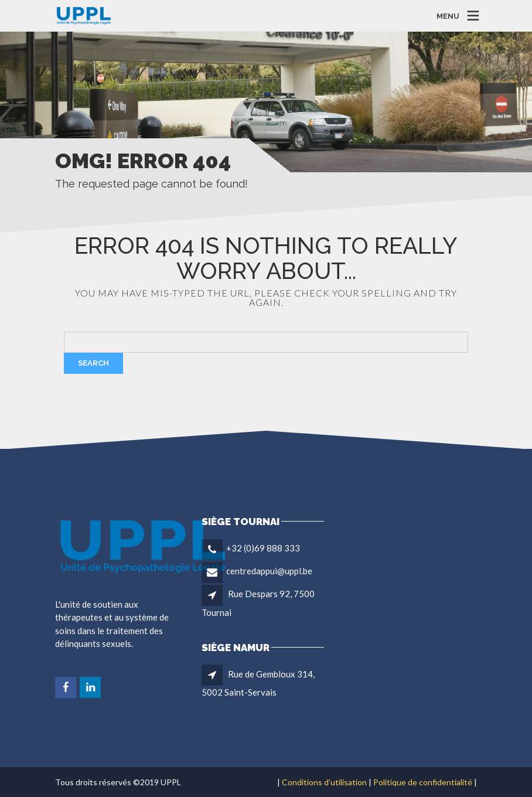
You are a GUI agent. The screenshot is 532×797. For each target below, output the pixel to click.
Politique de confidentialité (423, 782)
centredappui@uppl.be (269, 571)
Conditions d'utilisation (324, 782)
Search (93, 363)
